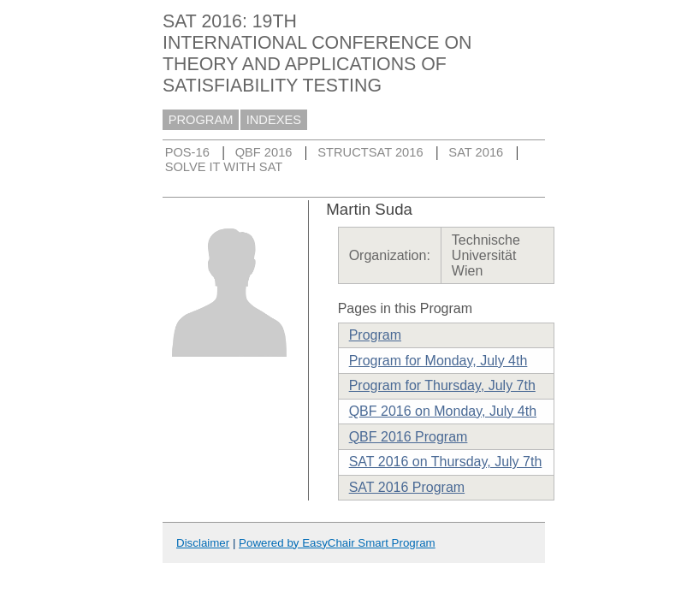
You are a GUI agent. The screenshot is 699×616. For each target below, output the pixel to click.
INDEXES (274, 120)
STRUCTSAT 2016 (370, 152)
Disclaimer (203, 543)
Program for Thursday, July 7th (442, 385)
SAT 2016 (476, 152)
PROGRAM (201, 120)
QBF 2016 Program (409, 437)
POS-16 (187, 152)
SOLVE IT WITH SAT (224, 167)
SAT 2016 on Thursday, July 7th (446, 462)
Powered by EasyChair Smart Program (337, 543)
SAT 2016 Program (407, 487)
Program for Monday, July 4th (438, 361)
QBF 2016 (264, 152)
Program (375, 335)
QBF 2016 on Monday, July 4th (443, 411)
